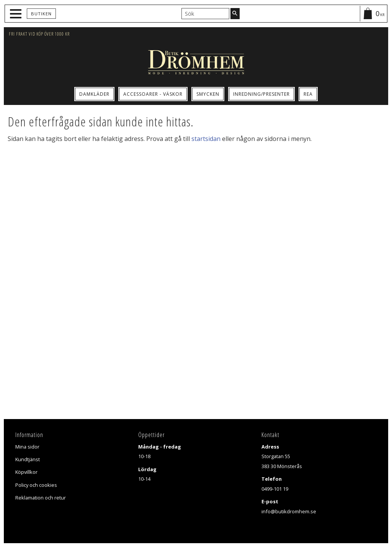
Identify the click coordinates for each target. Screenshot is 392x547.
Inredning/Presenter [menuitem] (261, 94)
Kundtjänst (28, 459)
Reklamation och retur (41, 498)
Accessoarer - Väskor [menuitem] (153, 94)
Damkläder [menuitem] (94, 94)
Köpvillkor (26, 472)
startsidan (206, 139)
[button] (17, 14)
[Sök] (235, 13)
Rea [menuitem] (308, 94)
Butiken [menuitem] (41, 14)
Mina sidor (27, 447)
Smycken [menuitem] (208, 94)
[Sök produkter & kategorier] (205, 13)
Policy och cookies (36, 485)
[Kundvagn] (373, 14)
